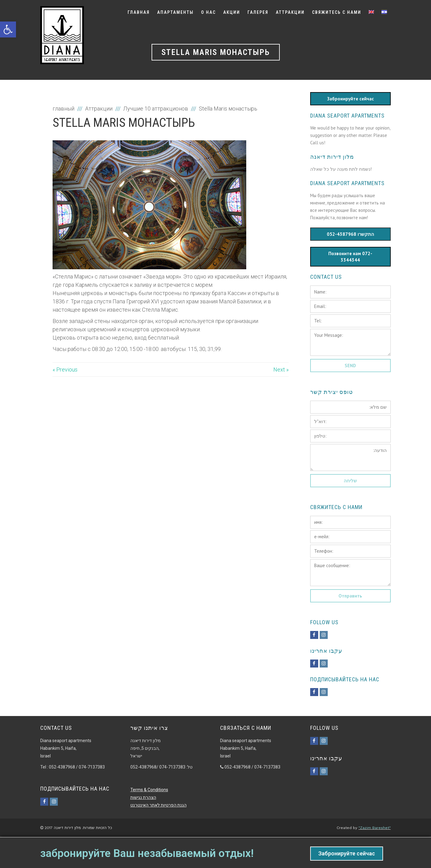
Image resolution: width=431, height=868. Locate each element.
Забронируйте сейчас (347, 853)
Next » (281, 370)
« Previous (65, 370)
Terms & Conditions (149, 790)
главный (64, 109)
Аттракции (99, 109)
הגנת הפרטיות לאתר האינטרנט (158, 805)
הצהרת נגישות (143, 797)
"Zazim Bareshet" (375, 828)
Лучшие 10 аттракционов (156, 109)
